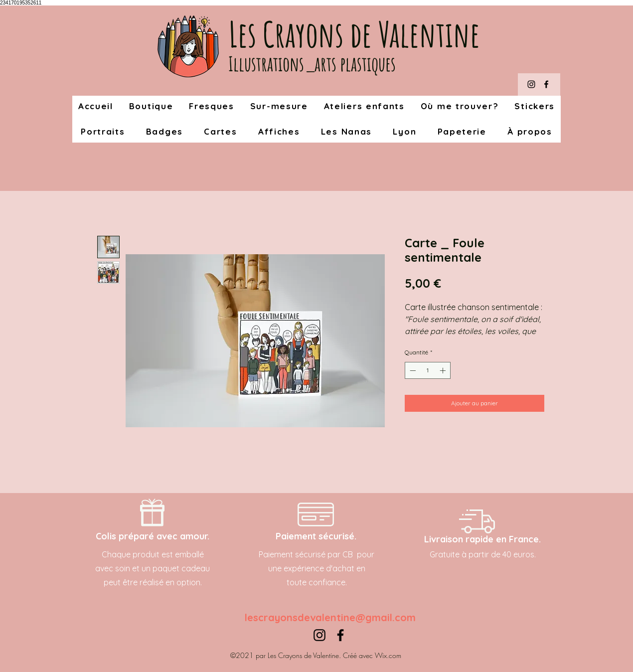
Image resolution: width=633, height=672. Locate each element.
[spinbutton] (428, 370)
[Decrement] (412, 370)
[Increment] (444, 370)
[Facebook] (546, 84)
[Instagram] (531, 84)
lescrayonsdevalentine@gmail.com (330, 617)
